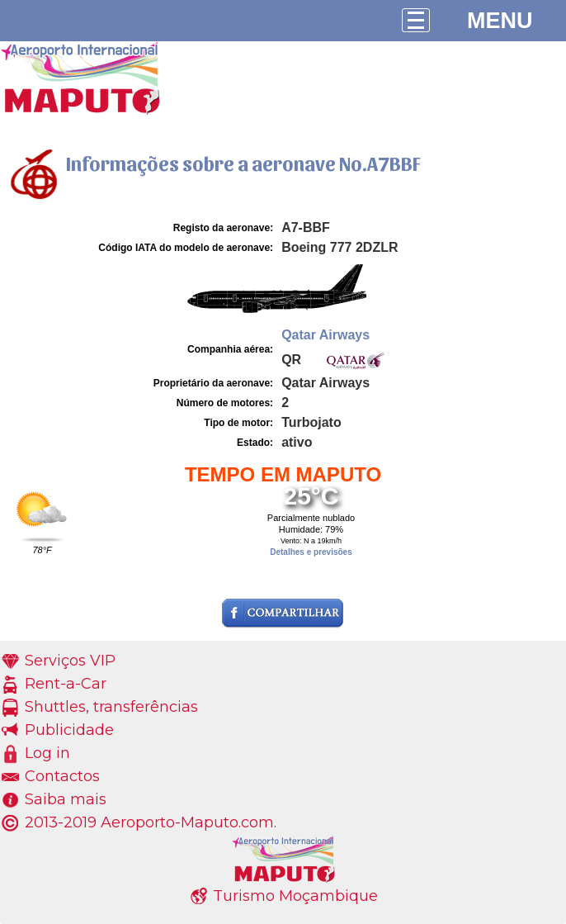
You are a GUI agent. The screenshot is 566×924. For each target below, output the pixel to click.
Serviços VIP (70, 661)
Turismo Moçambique (295, 896)
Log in (47, 753)
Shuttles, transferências (111, 707)
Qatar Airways (325, 335)
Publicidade (69, 730)
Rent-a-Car (66, 684)
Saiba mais (66, 799)
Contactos (62, 776)
